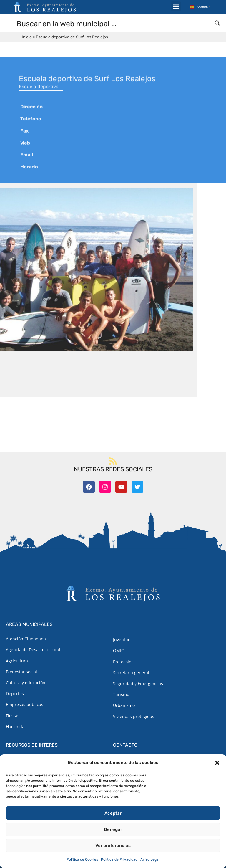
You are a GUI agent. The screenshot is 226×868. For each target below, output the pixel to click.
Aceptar (113, 813)
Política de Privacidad (119, 859)
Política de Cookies (82, 859)
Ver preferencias (113, 846)
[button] (217, 763)
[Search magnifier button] (217, 23)
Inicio (27, 37)
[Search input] (113, 23)
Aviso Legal (150, 859)
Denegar (113, 829)
